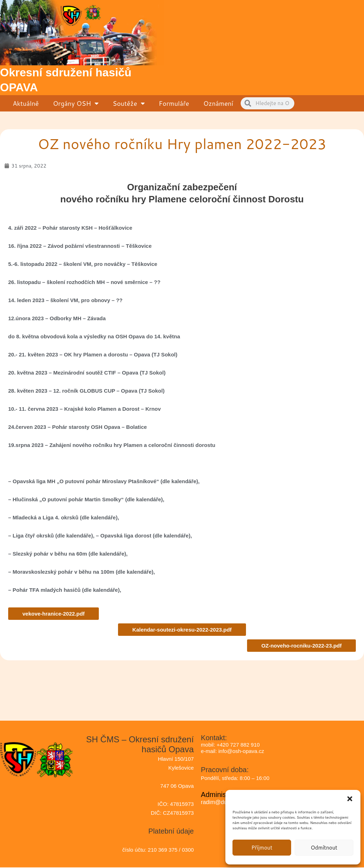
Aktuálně (26, 103)
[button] (350, 799)
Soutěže (129, 103)
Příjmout (262, 848)
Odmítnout (324, 848)
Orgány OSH (76, 103)
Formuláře (174, 103)
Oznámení (218, 103)
